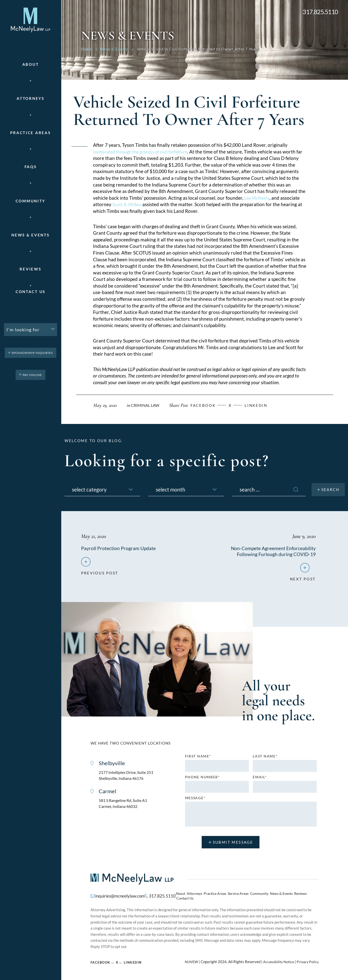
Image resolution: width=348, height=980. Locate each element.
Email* (260, 779)
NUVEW (188, 960)
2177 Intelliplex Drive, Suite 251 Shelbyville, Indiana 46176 (128, 778)
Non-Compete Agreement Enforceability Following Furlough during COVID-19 (273, 551)
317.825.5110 (320, 12)
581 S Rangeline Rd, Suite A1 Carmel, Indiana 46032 (125, 807)
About (31, 64)
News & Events (30, 235)
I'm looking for (23, 330)
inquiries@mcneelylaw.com (119, 896)
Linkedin (263, 405)
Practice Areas (215, 896)
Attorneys (30, 98)
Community (31, 201)
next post (303, 579)
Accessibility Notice (277, 960)
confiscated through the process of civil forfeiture (144, 152)
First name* (198, 758)
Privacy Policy (307, 960)
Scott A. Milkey (128, 204)
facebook (207, 405)
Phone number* (203, 779)
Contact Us (31, 292)
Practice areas (30, 133)
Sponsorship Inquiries (32, 353)
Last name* (265, 758)
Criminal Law (146, 405)
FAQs (31, 167)
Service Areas (237, 896)
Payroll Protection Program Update (119, 548)
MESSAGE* (195, 800)
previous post (100, 573)
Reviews (30, 269)
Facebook (101, 961)
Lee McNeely (258, 198)
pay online (32, 375)
